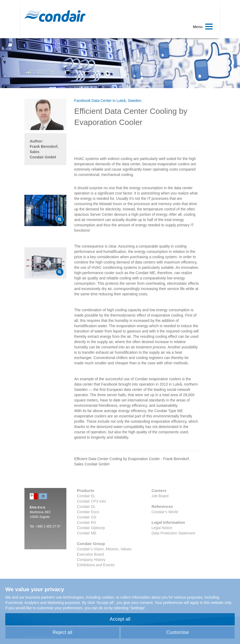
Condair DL (86, 507)
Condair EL (86, 496)
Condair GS (87, 517)
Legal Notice (162, 528)
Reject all (62, 632)
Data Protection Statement (173, 533)
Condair (55, 16)
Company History (91, 560)
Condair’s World (165, 512)
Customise (177, 632)
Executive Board (91, 554)
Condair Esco (88, 512)
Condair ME (87, 533)
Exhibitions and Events (96, 565)
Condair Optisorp (91, 528)
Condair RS (87, 522)
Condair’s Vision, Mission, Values (104, 549)
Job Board (160, 496)
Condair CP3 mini (92, 501)
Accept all (120, 619)
